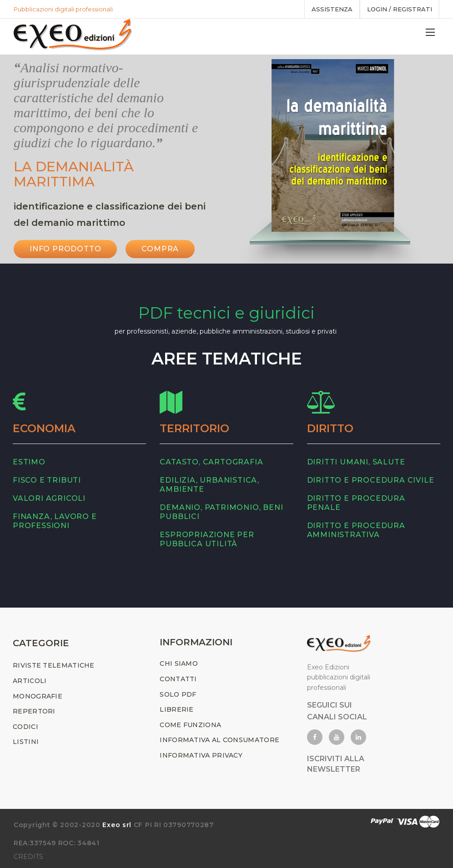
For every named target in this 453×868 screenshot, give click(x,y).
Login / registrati (400, 9)
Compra (160, 249)
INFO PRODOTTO (65, 249)
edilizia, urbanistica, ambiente (209, 485)
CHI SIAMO (179, 663)
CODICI (25, 727)
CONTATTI (178, 679)
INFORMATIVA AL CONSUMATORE (219, 740)
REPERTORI (34, 711)
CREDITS (28, 857)
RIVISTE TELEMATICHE (54, 665)
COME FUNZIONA (190, 725)
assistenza (332, 9)
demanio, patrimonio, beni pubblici (221, 512)
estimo (29, 462)
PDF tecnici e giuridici (226, 313)
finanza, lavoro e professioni (55, 521)
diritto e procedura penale (356, 503)
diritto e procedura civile (371, 480)
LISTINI (26, 742)
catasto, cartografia (211, 462)
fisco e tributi (47, 480)
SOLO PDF (178, 694)
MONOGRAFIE (38, 696)
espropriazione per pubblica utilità (207, 539)
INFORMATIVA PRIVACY (201, 755)
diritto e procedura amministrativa (356, 530)
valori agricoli (49, 498)
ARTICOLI (30, 681)
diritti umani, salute (356, 462)
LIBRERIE (176, 709)
